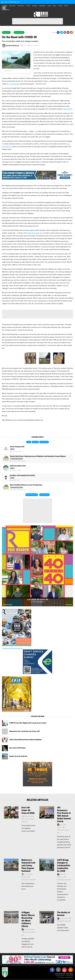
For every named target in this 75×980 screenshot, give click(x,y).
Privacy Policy (69, 978)
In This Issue (69, 605)
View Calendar (44, 495)
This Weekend (44, 442)
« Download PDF (8, 648)
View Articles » (18, 648)
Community (6, 32)
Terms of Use (61, 978)
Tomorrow (35, 442)
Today (29, 442)
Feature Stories (19, 32)
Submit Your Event (32, 495)
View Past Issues (8, 605)
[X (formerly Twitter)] (58, 970)
